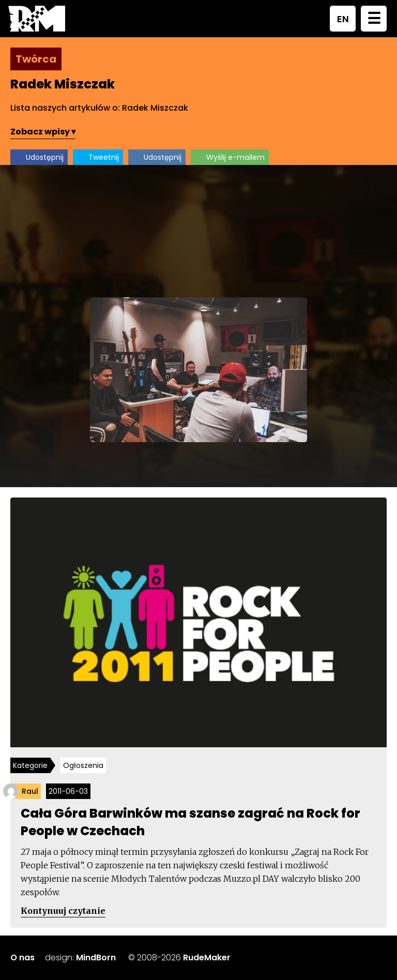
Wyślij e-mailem (235, 157)
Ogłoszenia (83, 765)
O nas (22, 958)
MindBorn (96, 958)
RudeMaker (207, 958)
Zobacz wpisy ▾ (43, 132)
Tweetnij (104, 157)
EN (343, 19)
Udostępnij (45, 157)
